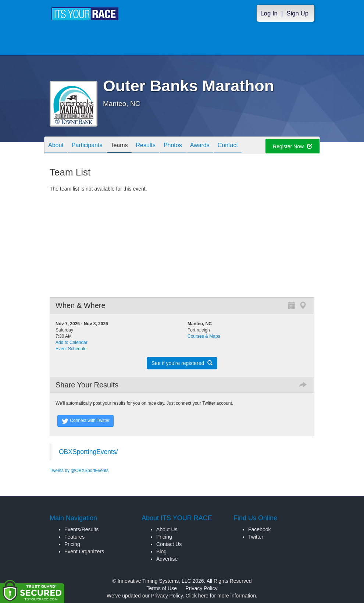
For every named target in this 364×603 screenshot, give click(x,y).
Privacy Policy (201, 588)
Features (74, 537)
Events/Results (81, 529)
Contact (228, 146)
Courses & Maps (204, 336)
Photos (173, 146)
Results (146, 146)
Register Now (292, 146)
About (56, 146)
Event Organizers (84, 551)
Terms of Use (162, 588)
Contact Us (169, 544)
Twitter (256, 537)
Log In (269, 13)
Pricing (72, 544)
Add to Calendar (72, 343)
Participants (87, 146)
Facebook (259, 529)
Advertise (167, 559)
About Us (167, 529)
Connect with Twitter (85, 421)
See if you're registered (182, 363)
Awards (200, 146)
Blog (161, 551)
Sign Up (297, 13)
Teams (119, 146)
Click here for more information (221, 596)
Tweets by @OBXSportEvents (79, 471)
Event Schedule (71, 349)
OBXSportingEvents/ (88, 452)
